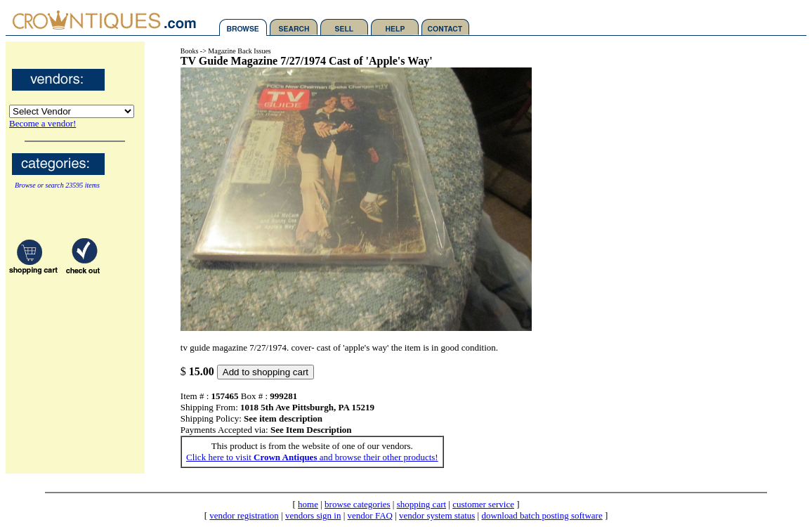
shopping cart (421, 504)
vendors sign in (313, 515)
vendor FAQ (370, 515)
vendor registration (244, 515)
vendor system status (437, 515)
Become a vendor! (42, 123)
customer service (483, 504)
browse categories (358, 504)
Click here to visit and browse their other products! (312, 457)
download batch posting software (542, 515)
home (308, 504)
